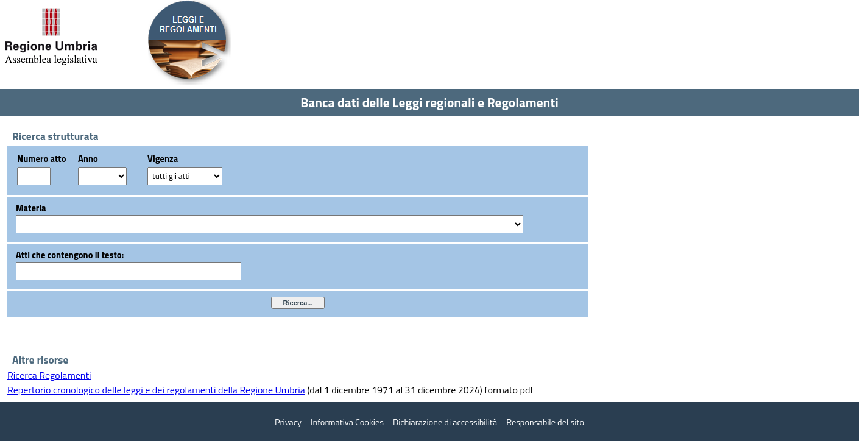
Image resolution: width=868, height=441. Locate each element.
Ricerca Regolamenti (49, 375)
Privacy (288, 422)
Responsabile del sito (545, 422)
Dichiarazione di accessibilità (445, 422)
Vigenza (163, 159)
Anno (88, 159)
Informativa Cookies (347, 422)
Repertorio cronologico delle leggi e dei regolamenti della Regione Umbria (156, 390)
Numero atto (41, 159)
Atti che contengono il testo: (70, 255)
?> (102, 176)
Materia (31, 208)
